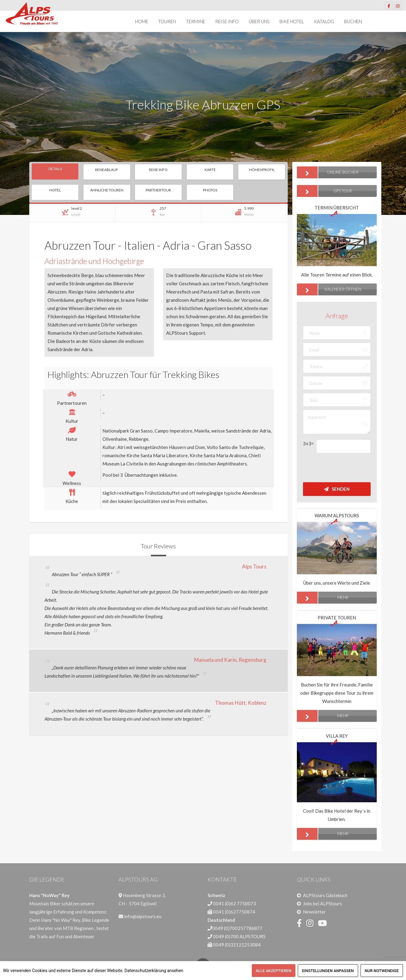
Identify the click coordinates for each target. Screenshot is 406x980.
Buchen (353, 21)
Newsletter (314, 912)
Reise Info (227, 21)
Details (55, 169)
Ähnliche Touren (107, 190)
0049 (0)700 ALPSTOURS (239, 936)
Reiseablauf (107, 170)
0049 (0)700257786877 (237, 928)
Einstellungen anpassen (328, 971)
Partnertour (158, 190)
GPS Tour (325, 191)
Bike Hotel (292, 21)
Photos (210, 190)
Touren (167, 21)
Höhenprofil (262, 170)
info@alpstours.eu (143, 916)
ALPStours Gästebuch (325, 895)
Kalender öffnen (329, 289)
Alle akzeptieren (274, 971)
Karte (210, 170)
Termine (196, 21)
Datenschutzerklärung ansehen (154, 971)
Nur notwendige (382, 971)
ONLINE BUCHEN (328, 172)
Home (142, 21)
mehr (323, 598)
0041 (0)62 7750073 (235, 903)
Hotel (55, 190)
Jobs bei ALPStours (322, 903)
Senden (337, 489)
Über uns (259, 21)
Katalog (324, 21)
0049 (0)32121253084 (237, 945)
